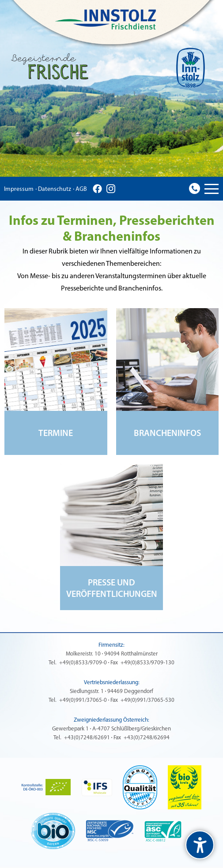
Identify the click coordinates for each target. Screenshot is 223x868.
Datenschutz (55, 189)
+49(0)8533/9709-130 (147, 663)
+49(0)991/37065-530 (147, 700)
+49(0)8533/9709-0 (83, 663)
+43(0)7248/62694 (147, 738)
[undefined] (200, 845)
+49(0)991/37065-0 (83, 700)
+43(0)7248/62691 (87, 738)
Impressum (19, 189)
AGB (81, 189)
